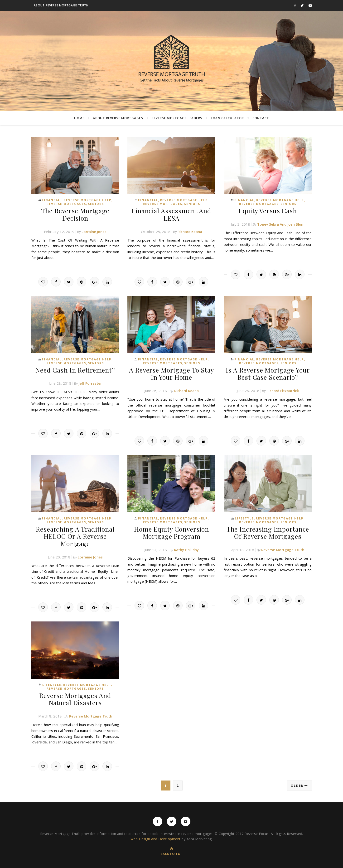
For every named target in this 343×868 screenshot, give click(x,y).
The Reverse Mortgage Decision (75, 214)
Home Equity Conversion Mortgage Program (171, 530)
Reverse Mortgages (66, 204)
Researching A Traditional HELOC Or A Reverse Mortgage (75, 534)
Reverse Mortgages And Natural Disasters (75, 695)
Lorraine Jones (94, 231)
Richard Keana (190, 231)
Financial (52, 200)
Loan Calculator (227, 118)
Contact (261, 118)
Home (79, 118)
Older (299, 781)
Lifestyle (244, 516)
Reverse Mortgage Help (88, 200)
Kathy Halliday (186, 547)
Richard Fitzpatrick (283, 389)
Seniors (96, 204)
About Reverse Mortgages (118, 118)
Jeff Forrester (90, 382)
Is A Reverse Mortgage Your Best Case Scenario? (268, 372)
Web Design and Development (156, 835)
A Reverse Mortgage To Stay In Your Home (171, 372)
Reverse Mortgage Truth (283, 547)
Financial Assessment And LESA (171, 214)
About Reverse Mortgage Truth (61, 5)
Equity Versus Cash (268, 211)
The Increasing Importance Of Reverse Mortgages (268, 530)
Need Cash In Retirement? (75, 369)
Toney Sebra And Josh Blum (281, 224)
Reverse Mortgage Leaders (177, 118)
